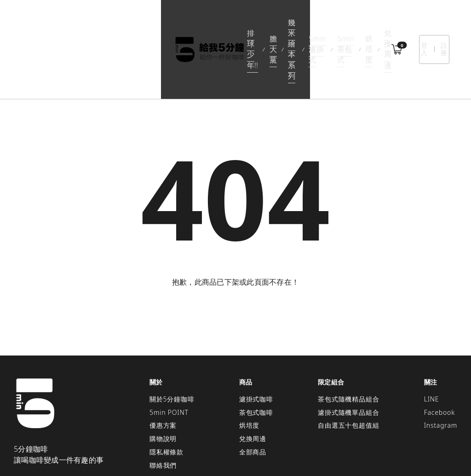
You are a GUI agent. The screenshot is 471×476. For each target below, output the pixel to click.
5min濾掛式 (232, 23)
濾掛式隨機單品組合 (348, 359)
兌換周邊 (355, 23)
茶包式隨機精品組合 (348, 346)
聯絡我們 (163, 412)
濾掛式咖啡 (256, 346)
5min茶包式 (280, 23)
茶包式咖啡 (256, 359)
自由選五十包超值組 (348, 372)
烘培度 (320, 23)
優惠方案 (163, 372)
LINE (432, 346)
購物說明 (163, 385)
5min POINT (169, 359)
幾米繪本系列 (182, 23)
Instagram (441, 372)
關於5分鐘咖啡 (172, 346)
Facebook (439, 359)
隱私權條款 (167, 399)
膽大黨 (139, 23)
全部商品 (253, 399)
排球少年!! (102, 23)
